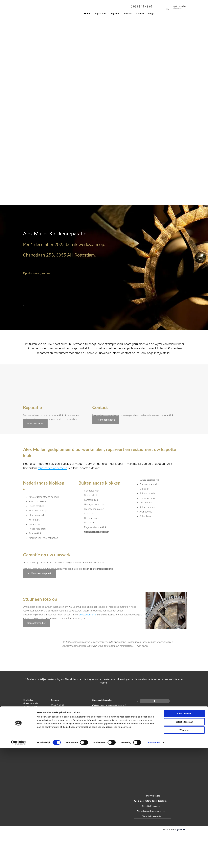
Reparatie (99, 13)
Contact (140, 13)
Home (87, 13)
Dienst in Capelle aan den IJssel (151, 811)
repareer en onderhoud (53, 468)
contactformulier (88, 615)
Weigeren (184, 528)
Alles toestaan (184, 511)
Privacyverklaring (152, 796)
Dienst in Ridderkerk (151, 806)
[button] (35, 424)
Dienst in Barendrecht (151, 816)
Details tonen (153, 540)
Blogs (151, 13)
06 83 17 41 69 (143, 7)
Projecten (115, 13)
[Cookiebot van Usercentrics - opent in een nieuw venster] (18, 541)
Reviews (128, 13)
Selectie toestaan (184, 520)
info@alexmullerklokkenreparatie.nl (66, 716)
